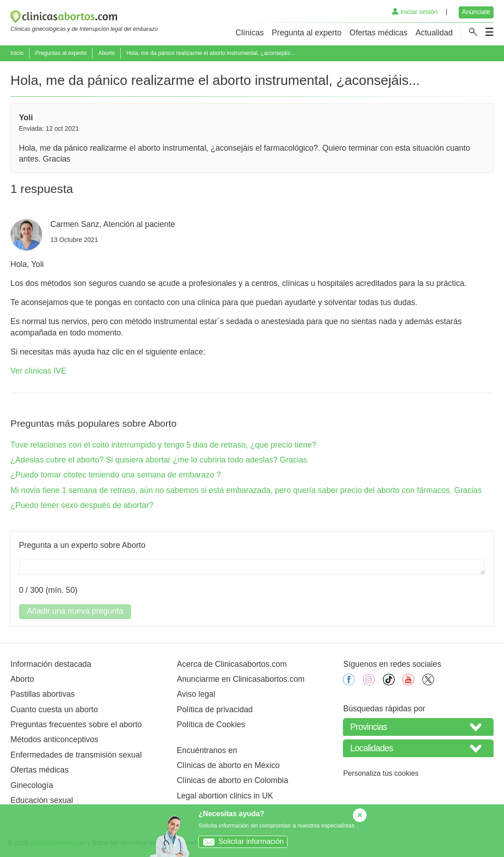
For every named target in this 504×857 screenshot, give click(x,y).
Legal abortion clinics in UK (225, 796)
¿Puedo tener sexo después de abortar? (82, 505)
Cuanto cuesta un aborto (54, 709)
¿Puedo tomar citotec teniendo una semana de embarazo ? (116, 475)
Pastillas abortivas (43, 694)
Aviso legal (196, 694)
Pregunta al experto (307, 33)
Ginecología (32, 785)
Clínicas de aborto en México (228, 765)
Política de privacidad (215, 709)
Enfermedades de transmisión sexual (76, 755)
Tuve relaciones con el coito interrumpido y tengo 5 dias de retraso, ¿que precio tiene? (163, 445)
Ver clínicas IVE (38, 371)
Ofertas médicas (378, 33)
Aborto (107, 53)
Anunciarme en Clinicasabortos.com (241, 679)
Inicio (17, 53)
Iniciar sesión (415, 12)
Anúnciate (476, 12)
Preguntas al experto (61, 53)
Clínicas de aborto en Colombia (232, 780)
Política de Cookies (211, 724)
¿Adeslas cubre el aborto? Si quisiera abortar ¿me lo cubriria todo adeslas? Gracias (159, 460)
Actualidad (434, 33)
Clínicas (250, 33)
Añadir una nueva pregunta (75, 611)
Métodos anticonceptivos (54, 739)
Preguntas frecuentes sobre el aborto (76, 724)
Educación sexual (42, 800)
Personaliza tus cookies (381, 773)
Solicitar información (241, 841)
